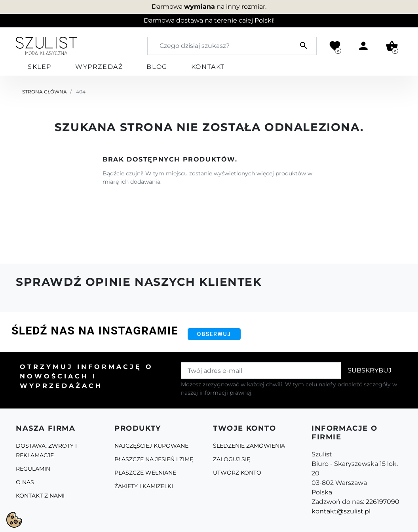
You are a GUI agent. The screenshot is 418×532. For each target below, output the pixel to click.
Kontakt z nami (40, 496)
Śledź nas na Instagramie (95, 331)
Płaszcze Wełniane (145, 473)
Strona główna (45, 92)
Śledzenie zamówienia (249, 446)
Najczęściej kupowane (151, 446)
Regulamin (33, 469)
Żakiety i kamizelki (144, 486)
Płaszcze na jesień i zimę (154, 459)
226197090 (383, 502)
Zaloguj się (232, 459)
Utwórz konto (237, 473)
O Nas (25, 482)
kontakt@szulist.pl (341, 511)
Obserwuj (214, 334)
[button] (392, 46)
